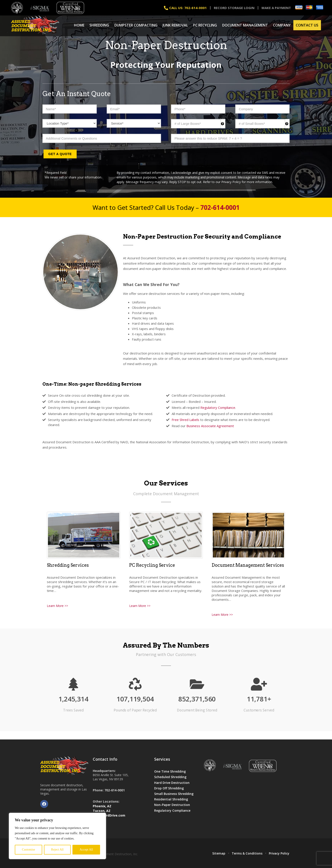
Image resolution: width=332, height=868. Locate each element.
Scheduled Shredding (170, 777)
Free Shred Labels (185, 420)
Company (282, 25)
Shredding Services (68, 565)
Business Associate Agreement (210, 426)
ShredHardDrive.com (109, 815)
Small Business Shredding (174, 794)
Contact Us (307, 25)
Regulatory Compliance (218, 407)
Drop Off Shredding (169, 788)
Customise (28, 850)
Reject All (57, 850)
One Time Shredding (170, 771)
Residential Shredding (171, 799)
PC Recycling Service (152, 565)
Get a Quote (60, 154)
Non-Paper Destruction (172, 805)
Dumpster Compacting (136, 25)
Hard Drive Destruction (172, 783)
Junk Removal (175, 25)
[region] (57, 836)
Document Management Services (248, 565)
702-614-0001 (115, 790)
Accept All (86, 850)
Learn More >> (57, 606)
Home (79, 25)
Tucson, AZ (102, 811)
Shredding (99, 25)
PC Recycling (205, 25)
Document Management (245, 25)
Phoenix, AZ (102, 806)
